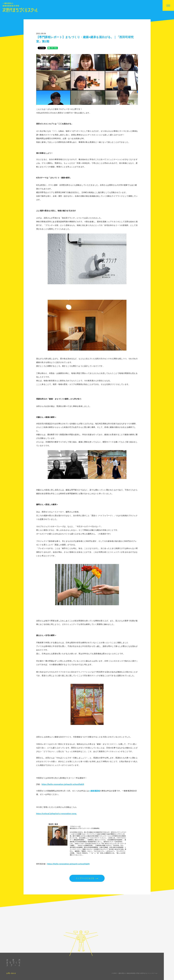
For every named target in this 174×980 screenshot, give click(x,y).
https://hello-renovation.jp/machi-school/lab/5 (63, 784)
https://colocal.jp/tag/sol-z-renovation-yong (57, 814)
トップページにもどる (87, 878)
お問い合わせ (11, 977)
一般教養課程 (94, 791)
